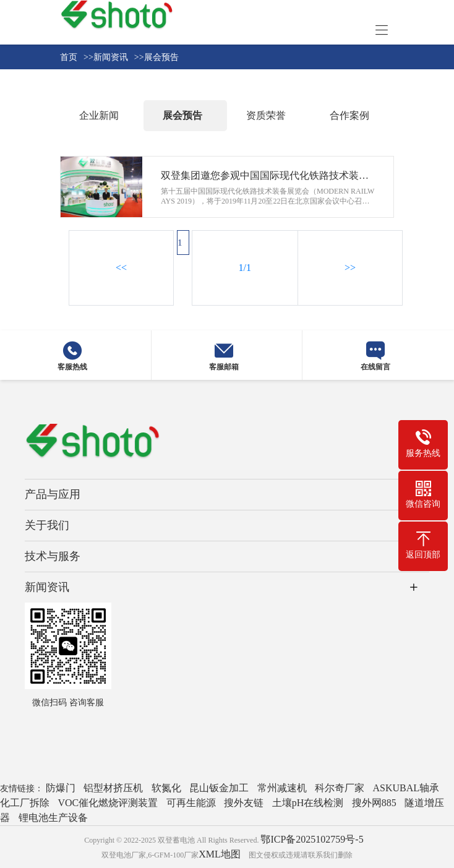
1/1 (245, 268)
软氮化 (166, 788)
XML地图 (220, 854)
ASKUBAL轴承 (406, 788)
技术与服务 (53, 556)
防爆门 (61, 788)
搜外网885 (374, 803)
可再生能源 (191, 803)
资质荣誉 (266, 115)
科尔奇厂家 (340, 788)
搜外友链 (244, 803)
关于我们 (47, 525)
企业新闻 (99, 115)
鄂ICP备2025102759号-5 (312, 839)
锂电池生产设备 (53, 818)
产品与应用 (53, 494)
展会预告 (182, 115)
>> (350, 268)
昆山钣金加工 (219, 788)
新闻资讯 (47, 587)
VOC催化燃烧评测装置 (108, 803)
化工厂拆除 (25, 803)
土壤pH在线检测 (308, 803)
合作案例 (349, 115)
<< (121, 268)
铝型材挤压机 (113, 788)
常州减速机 (282, 788)
